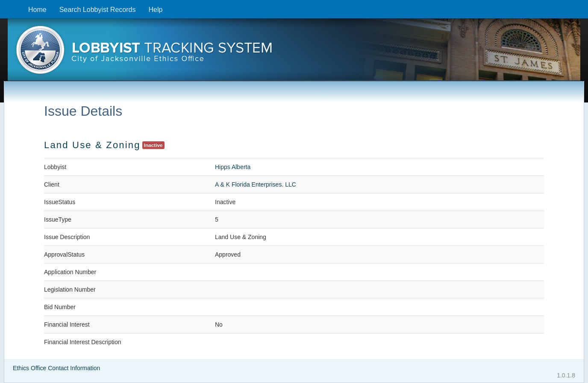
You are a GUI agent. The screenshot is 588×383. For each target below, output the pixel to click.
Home (37, 10)
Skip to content (7, 4)
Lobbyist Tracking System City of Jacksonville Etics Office (294, 53)
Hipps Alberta (233, 167)
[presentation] (294, 53)
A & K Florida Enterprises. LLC (256, 184)
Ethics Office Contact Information (56, 368)
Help (155, 10)
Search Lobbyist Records (98, 10)
